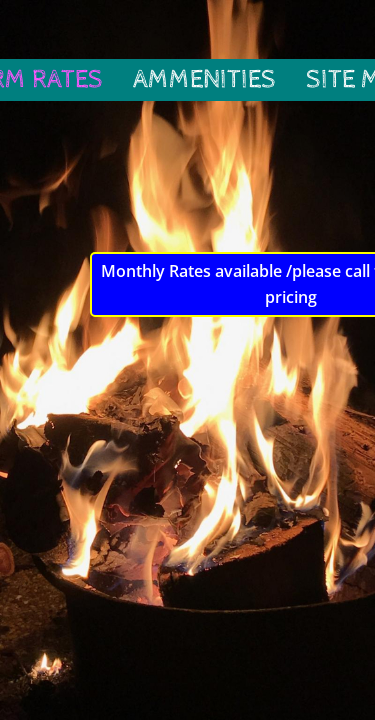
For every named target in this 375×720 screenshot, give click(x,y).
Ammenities (204, 79)
